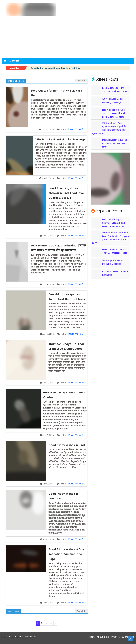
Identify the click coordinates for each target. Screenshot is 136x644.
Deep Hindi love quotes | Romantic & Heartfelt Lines (56, 68)
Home (93, 637)
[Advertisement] (68, 38)
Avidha (63, 130)
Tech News (13, 612)
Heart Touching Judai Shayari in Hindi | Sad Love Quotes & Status (66, 193)
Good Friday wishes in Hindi (67, 445)
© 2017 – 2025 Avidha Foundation (19, 637)
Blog (106, 637)
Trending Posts (16, 81)
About (100, 637)
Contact (14, 61)
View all (81, 80)
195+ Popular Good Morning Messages (61, 139)
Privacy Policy (117, 637)
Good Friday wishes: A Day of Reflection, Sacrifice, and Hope (68, 554)
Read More (77, 129)
